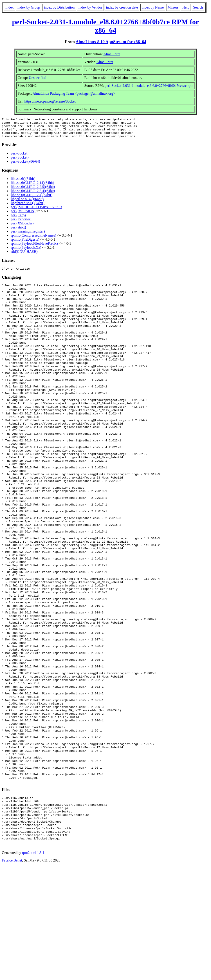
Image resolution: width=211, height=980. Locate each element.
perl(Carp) (18, 219)
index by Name (153, 7)
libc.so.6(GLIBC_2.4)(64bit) (31, 199)
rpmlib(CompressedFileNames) (34, 239)
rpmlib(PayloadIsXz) (26, 252)
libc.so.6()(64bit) (23, 183)
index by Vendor (90, 7)
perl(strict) (18, 231)
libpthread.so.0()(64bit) (28, 207)
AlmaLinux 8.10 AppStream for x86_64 (111, 42)
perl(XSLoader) (22, 227)
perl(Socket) (20, 161)
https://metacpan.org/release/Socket (50, 101)
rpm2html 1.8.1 (33, 967)
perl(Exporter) (21, 223)
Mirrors (173, 7)
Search (198, 7)
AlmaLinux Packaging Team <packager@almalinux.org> (74, 93)
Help (186, 7)
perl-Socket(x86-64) (25, 165)
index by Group (29, 7)
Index (9, 7)
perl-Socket (19, 157)
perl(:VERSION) (23, 215)
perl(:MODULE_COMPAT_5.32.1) (36, 211)
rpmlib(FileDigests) (25, 243)
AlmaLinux (112, 54)
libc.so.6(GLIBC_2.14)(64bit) (32, 187)
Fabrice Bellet (12, 974)
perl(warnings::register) (28, 235)
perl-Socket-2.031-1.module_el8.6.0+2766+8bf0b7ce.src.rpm (149, 86)
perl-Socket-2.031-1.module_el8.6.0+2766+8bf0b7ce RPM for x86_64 (106, 26)
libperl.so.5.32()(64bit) (27, 203)
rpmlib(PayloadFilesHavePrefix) (34, 247)
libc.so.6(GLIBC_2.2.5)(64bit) (33, 191)
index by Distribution (59, 7)
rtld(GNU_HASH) (24, 256)
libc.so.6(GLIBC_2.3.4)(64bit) (33, 195)
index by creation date (122, 7)
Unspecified (37, 78)
